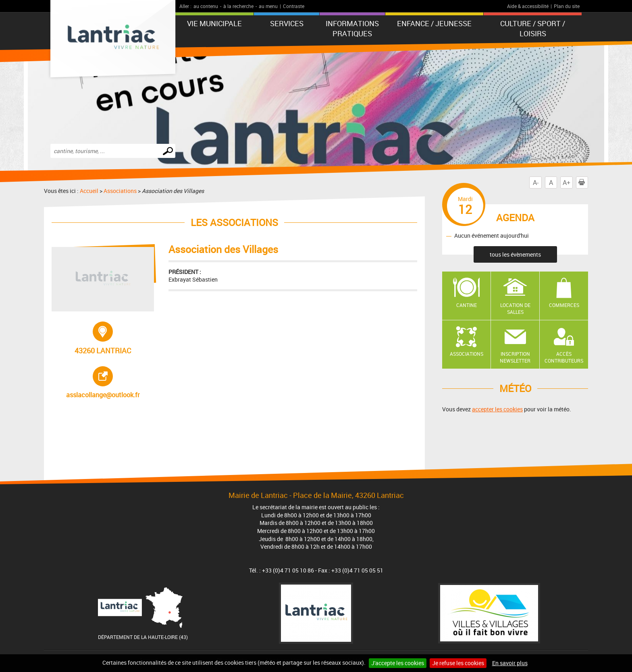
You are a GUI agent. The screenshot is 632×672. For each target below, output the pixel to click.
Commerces (564, 305)
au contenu (206, 6)
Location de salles (515, 308)
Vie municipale (214, 23)
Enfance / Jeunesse (434, 23)
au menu (268, 6)
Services (287, 23)
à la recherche (238, 6)
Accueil (89, 191)
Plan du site (567, 6)
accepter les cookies (497, 409)
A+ (567, 183)
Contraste (294, 6)
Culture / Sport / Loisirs (533, 28)
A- (536, 183)
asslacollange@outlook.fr (109, 383)
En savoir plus (510, 663)
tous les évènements (515, 254)
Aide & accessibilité (528, 6)
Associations (120, 191)
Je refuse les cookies (458, 663)
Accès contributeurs (564, 357)
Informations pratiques (352, 28)
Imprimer (583, 183)
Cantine (467, 305)
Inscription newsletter (515, 357)
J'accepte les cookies (398, 663)
